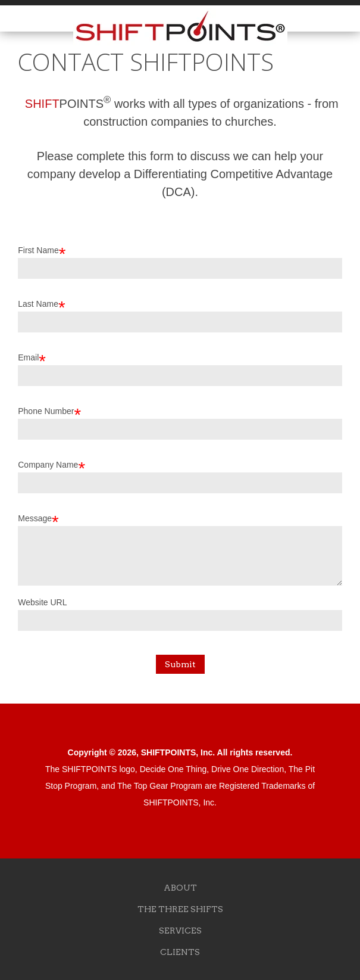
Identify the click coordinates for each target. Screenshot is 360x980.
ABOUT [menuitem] (180, 888)
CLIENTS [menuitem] (180, 952)
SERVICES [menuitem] (180, 931)
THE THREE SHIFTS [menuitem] (180, 909)
